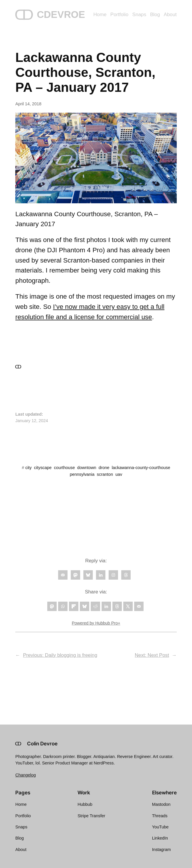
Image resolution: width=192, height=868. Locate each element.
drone (104, 468)
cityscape (43, 468)
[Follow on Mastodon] (75, 575)
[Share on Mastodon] (52, 606)
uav (119, 474)
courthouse (64, 468)
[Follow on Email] (63, 575)
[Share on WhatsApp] (63, 606)
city (28, 468)
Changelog (26, 775)
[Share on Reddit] (95, 606)
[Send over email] (139, 606)
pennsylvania (82, 474)
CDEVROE (61, 15)
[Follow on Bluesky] (88, 575)
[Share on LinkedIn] (106, 606)
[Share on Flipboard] (74, 606)
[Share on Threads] (117, 606)
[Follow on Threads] (126, 575)
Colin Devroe (42, 744)
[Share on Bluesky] (85, 606)
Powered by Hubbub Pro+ (96, 623)
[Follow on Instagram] (113, 575)
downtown (87, 468)
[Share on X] (128, 606)
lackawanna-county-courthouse (141, 468)
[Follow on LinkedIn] (101, 575)
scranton (105, 474)
